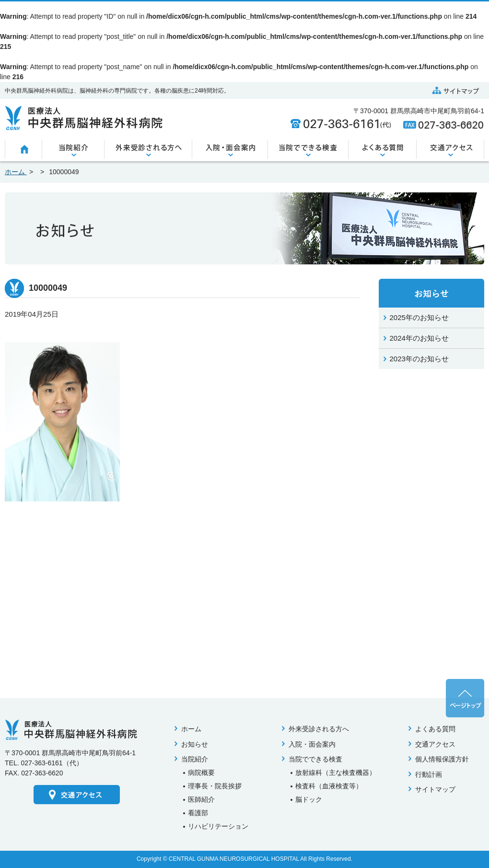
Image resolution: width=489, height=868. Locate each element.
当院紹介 (195, 759)
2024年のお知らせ (419, 338)
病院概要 (201, 773)
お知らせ (195, 744)
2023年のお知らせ (419, 359)
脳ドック (309, 799)
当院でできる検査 (315, 759)
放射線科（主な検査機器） (336, 773)
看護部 (198, 813)
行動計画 (429, 774)
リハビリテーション (218, 826)
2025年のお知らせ (419, 317)
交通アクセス (435, 744)
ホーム (191, 729)
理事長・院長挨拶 (215, 786)
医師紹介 (201, 799)
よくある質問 (435, 729)
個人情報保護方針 (442, 759)
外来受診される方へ (319, 729)
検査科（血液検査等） (329, 786)
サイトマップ (435, 789)
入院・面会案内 (312, 744)
